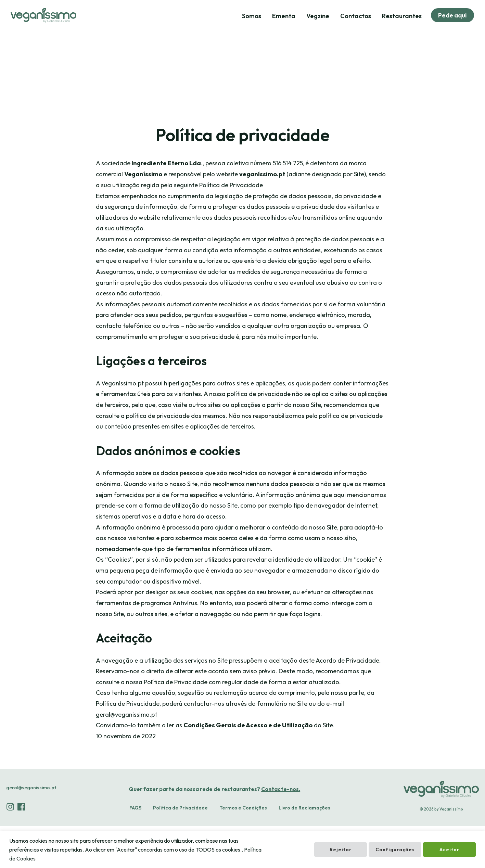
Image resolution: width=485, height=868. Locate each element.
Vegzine (316, 16)
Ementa (282, 16)
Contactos (354, 16)
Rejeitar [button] (341, 850)
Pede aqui (452, 16)
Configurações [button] (395, 850)
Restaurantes (400, 16)
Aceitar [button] (449, 850)
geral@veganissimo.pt (31, 830)
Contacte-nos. (280, 831)
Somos (250, 16)
